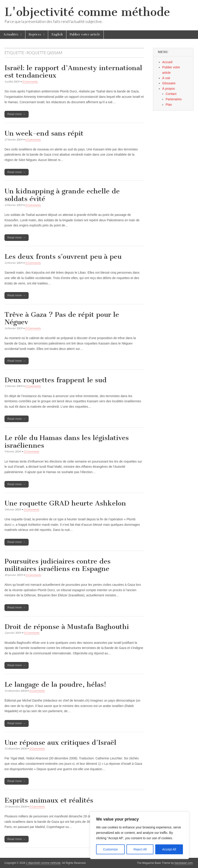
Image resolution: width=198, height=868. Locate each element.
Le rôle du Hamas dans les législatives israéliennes (67, 442)
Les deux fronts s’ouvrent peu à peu (63, 257)
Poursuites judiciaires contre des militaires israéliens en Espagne (57, 565)
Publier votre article (85, 35)
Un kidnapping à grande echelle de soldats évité (62, 195)
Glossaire (169, 83)
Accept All (169, 849)
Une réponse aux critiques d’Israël (60, 743)
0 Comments (30, 82)
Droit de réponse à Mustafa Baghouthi (67, 627)
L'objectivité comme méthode (87, 12)
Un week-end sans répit (44, 133)
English (57, 35)
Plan (169, 105)
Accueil (167, 62)
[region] (139, 835)
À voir (166, 78)
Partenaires (174, 99)
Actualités (11, 35)
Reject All (140, 849)
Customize (110, 849)
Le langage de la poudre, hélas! (55, 685)
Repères (35, 35)
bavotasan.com (184, 863)
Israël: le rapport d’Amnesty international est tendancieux (73, 72)
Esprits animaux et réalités (49, 800)
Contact (171, 94)
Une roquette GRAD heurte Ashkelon (65, 503)
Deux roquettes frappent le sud (56, 380)
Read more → (17, 114)
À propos (169, 89)
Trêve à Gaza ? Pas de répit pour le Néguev (62, 318)
